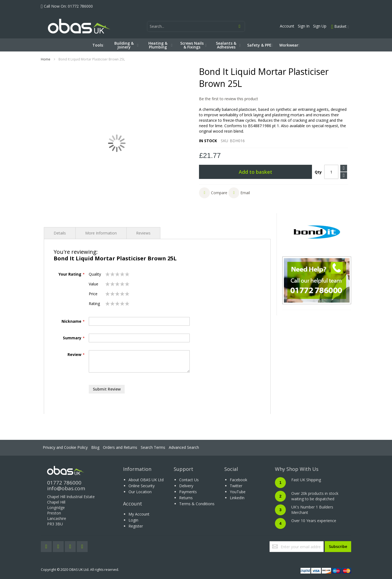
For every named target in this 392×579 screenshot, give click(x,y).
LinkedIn (237, 498)
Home (46, 59)
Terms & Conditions (197, 504)
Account (287, 26)
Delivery (186, 486)
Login (133, 520)
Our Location (140, 492)
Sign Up (320, 26)
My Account (139, 514)
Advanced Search (184, 447)
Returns (186, 498)
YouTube (238, 492)
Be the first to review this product (229, 99)
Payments (188, 492)
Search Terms (153, 447)
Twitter (236, 486)
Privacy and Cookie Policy (65, 447)
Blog (95, 447)
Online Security (142, 486)
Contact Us (189, 480)
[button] (213, 193)
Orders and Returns (120, 447)
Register (136, 526)
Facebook (238, 480)
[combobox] (196, 26)
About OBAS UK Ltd (146, 480)
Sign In (304, 26)
